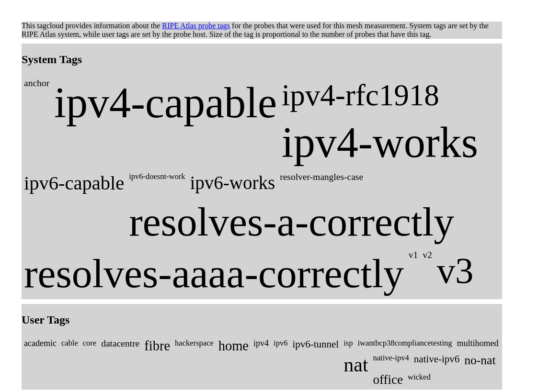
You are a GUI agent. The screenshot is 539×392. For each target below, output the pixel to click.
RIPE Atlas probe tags (196, 26)
